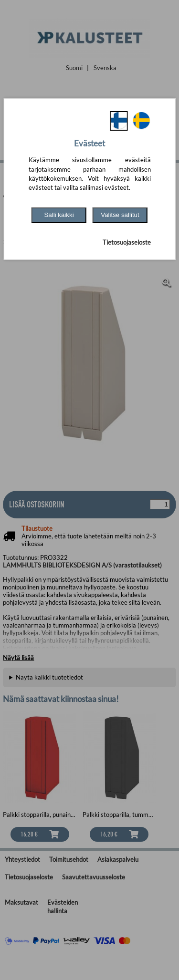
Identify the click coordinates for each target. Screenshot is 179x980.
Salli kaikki (59, 215)
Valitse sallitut (120, 215)
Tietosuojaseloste (127, 242)
